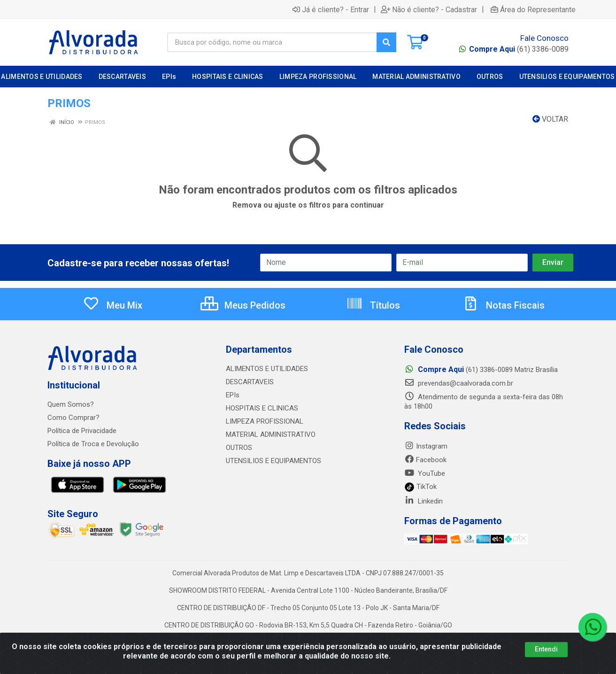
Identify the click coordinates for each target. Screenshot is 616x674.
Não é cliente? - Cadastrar (429, 9)
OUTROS (239, 448)
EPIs (233, 395)
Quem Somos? (71, 404)
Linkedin (423, 501)
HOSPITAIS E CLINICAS (262, 408)
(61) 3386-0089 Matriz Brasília (481, 370)
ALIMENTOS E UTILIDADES (267, 369)
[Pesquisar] (386, 42)
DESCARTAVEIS (250, 382)
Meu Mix (112, 305)
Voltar (550, 119)
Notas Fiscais (503, 305)
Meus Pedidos (243, 305)
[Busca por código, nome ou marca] (272, 42)
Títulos (373, 305)
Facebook (425, 460)
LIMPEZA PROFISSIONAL (265, 421)
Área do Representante (533, 9)
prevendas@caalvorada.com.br (459, 383)
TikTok (420, 487)
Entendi (546, 649)
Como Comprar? (73, 418)
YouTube (425, 473)
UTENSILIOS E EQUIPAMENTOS (273, 461)
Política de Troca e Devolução (93, 444)
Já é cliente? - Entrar (331, 9)
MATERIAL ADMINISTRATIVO (271, 434)
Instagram (426, 446)
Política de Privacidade (82, 431)
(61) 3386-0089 (519, 49)
